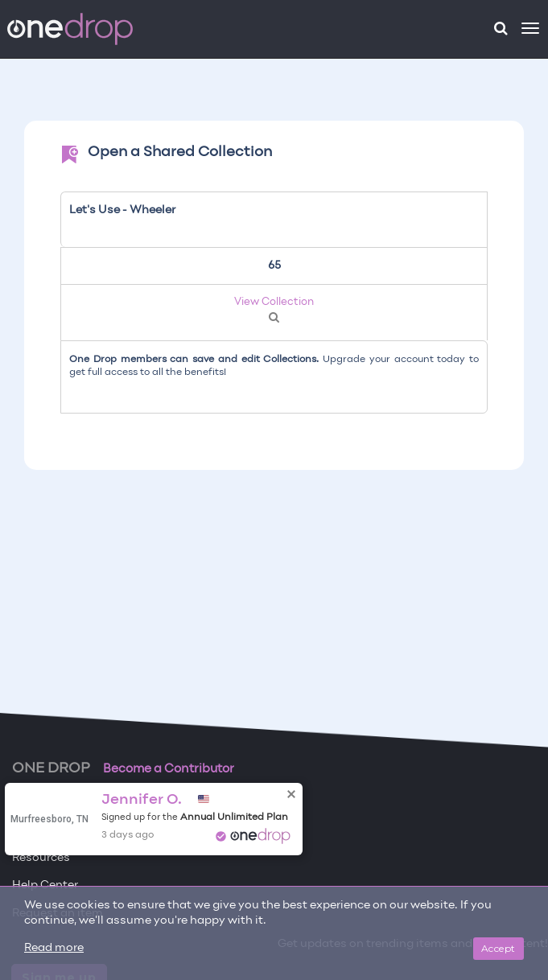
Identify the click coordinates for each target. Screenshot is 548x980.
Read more (54, 948)
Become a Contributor (169, 769)
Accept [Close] (499, 948)
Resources (41, 858)
